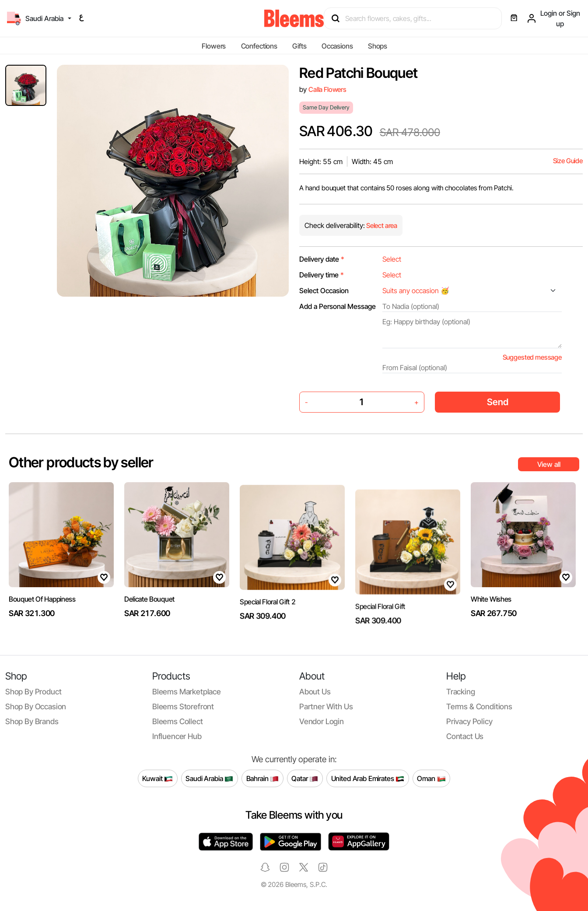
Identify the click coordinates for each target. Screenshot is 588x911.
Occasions (337, 46)
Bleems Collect (178, 721)
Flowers (214, 46)
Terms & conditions (479, 706)
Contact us (465, 736)
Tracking (461, 692)
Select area (381, 226)
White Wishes (491, 632)
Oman (431, 778)
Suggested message (532, 357)
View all (549, 464)
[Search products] (417, 18)
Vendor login (322, 721)
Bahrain (263, 778)
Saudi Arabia (209, 778)
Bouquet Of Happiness (42, 632)
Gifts (299, 46)
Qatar (305, 778)
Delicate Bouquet (149, 609)
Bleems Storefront (183, 706)
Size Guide (568, 161)
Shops (378, 46)
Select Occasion (324, 291)
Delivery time (322, 275)
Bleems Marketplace (187, 692)
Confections (259, 46)
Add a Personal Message (338, 306)
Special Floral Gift (380, 622)
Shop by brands (32, 721)
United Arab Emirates (368, 778)
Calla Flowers (327, 89)
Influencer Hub (177, 736)
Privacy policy (469, 721)
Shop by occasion (36, 706)
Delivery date (322, 259)
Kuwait (157, 778)
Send (498, 402)
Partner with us (326, 706)
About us (315, 692)
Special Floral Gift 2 (268, 618)
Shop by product (33, 692)
